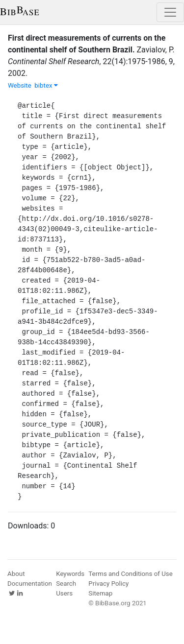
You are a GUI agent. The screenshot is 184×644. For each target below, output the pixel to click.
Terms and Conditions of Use (130, 574)
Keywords (70, 574)
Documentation (30, 584)
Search (66, 584)
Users (64, 593)
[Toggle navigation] (170, 12)
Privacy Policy (108, 584)
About (16, 574)
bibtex (46, 85)
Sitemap (100, 593)
